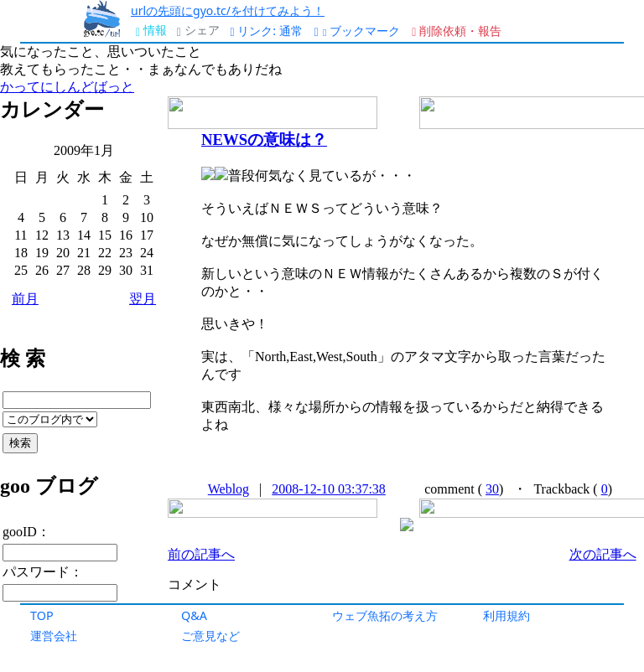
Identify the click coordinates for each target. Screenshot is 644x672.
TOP (42, 615)
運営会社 (54, 636)
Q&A (194, 615)
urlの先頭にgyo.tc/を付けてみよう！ (228, 10)
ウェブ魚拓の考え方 (385, 615)
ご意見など (210, 636)
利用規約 (506, 615)
